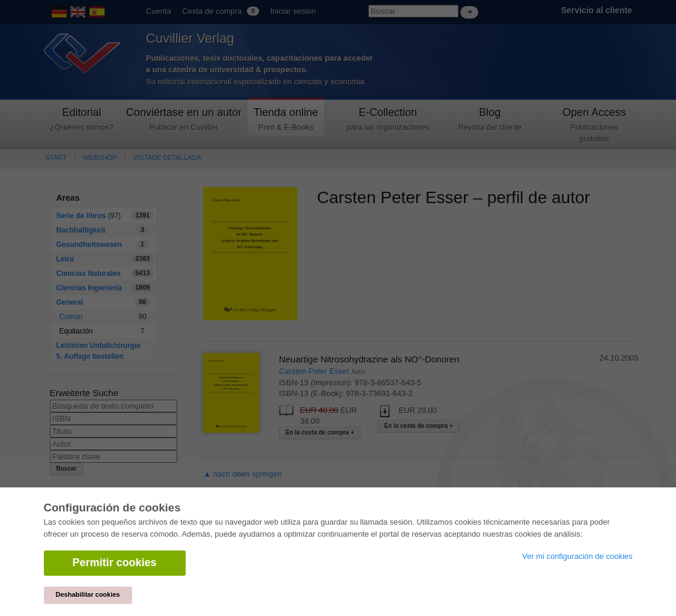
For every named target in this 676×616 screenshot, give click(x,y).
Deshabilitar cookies (88, 594)
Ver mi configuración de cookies (577, 556)
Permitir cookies (115, 563)
